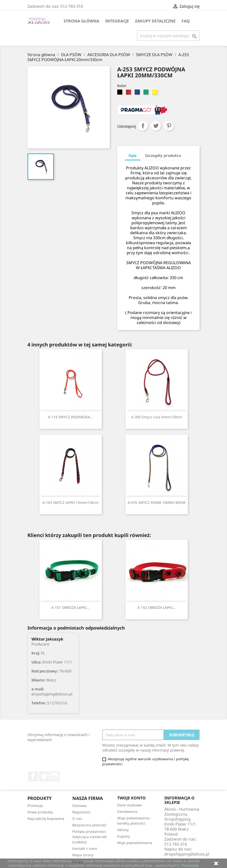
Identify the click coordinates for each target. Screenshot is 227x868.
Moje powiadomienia (135, 843)
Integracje (117, 21)
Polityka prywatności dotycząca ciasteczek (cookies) (90, 837)
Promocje (35, 806)
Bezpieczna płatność (89, 825)
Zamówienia (127, 812)
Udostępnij (143, 126)
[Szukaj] (168, 36)
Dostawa (79, 806)
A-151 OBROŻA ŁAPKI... (70, 607)
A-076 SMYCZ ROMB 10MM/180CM (157, 502)
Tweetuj (156, 126)
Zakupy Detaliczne (155, 21)
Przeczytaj (190, 865)
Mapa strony (83, 855)
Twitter (44, 776)
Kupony (124, 836)
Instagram (55, 776)
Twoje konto (131, 798)
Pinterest (169, 126)
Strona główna (81, 21)
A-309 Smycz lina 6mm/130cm (157, 417)
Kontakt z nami (85, 848)
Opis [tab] (133, 155)
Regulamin (81, 812)
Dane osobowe (129, 805)
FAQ (186, 21)
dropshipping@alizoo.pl (187, 854)
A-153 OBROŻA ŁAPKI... (157, 607)
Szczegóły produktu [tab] (163, 155)
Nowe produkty (40, 812)
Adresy (123, 830)
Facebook (33, 776)
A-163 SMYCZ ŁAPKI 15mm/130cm (70, 502)
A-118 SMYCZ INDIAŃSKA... (70, 417)
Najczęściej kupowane (46, 818)
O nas (77, 818)
